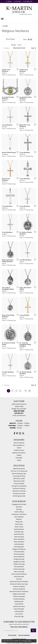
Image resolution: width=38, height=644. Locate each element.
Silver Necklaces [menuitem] (19, 539)
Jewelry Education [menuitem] (19, 469)
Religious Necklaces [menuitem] (19, 549)
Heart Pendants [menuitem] (19, 609)
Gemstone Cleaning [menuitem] (19, 491)
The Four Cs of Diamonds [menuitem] (19, 471)
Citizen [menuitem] (19, 448)
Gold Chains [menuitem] (19, 524)
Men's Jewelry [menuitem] (19, 517)
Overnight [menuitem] (19, 458)
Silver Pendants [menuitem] (19, 542)
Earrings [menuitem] (19, 509)
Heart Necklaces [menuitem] (19, 557)
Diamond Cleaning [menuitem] (19, 488)
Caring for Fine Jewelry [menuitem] (19, 486)
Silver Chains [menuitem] (19, 527)
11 (26, 391)
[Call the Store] (19, 411)
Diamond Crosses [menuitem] (19, 606)
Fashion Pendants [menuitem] (19, 586)
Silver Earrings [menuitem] (19, 537)
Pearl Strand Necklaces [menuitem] (19, 574)
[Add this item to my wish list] (17, 69)
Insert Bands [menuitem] (19, 604)
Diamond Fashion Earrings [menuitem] (19, 584)
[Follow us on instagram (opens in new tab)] (20, 433)
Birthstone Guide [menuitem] (19, 478)
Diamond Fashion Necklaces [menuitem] (19, 591)
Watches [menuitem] (19, 519)
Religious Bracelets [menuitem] (19, 594)
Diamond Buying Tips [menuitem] (19, 474)
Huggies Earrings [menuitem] (19, 562)
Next (33, 48)
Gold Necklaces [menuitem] (19, 529)
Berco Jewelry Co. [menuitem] (19, 445)
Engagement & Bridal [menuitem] (19, 504)
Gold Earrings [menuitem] (19, 532)
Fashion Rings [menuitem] (19, 512)
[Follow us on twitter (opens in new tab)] (23, 433)
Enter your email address (19, 627)
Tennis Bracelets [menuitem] (19, 554)
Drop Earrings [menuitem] (19, 616)
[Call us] (19, 413)
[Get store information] (19, 416)
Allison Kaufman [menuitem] (19, 443)
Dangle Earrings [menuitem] (19, 559)
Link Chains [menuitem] (19, 614)
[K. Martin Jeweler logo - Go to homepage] (19, 10)
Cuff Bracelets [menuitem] (19, 611)
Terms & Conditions (24, 635)
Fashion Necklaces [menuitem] (19, 589)
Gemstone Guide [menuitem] (19, 481)
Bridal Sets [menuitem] (19, 522)
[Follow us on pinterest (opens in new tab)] (17, 433)
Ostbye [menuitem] (19, 455)
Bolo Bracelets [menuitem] (19, 567)
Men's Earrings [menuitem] (19, 572)
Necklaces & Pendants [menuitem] (19, 514)
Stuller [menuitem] (19, 460)
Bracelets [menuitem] (19, 507)
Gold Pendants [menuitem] (19, 534)
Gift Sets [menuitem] (19, 579)
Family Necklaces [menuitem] (19, 599)
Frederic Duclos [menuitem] (19, 450)
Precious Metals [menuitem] (19, 483)
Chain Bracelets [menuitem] (19, 552)
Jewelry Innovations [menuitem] (19, 453)
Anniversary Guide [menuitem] (19, 493)
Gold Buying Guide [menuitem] (19, 496)
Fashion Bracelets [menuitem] (19, 596)
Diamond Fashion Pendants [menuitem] (19, 581)
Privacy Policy (12, 635)
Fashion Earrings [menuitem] (19, 569)
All (30, 391)
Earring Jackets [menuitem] (19, 547)
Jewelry (6, 26)
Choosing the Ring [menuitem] (19, 476)
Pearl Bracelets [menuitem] (19, 577)
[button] (9, 1)
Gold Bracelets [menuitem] (19, 544)
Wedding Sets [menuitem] (19, 601)
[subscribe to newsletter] (33, 630)
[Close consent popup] (35, 641)
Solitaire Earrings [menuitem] (19, 564)
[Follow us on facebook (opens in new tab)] (14, 433)
